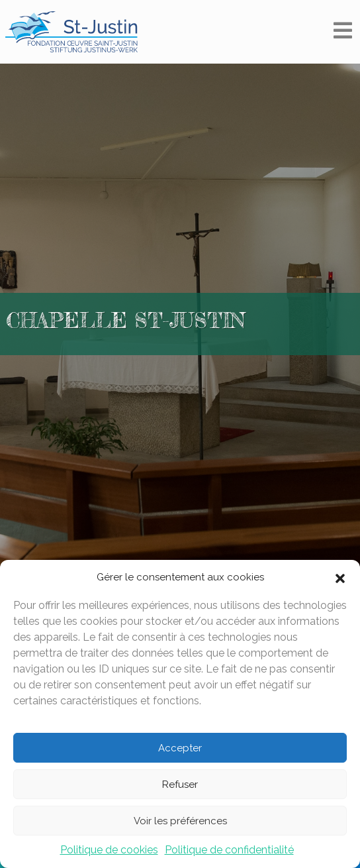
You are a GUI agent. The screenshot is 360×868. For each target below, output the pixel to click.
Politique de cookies (109, 850)
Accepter (180, 748)
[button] (340, 577)
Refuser (180, 785)
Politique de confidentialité (229, 850)
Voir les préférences (180, 821)
